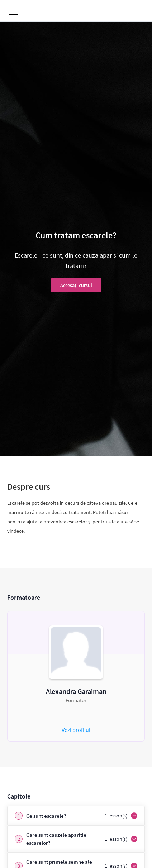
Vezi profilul (76, 730)
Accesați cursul (76, 285)
